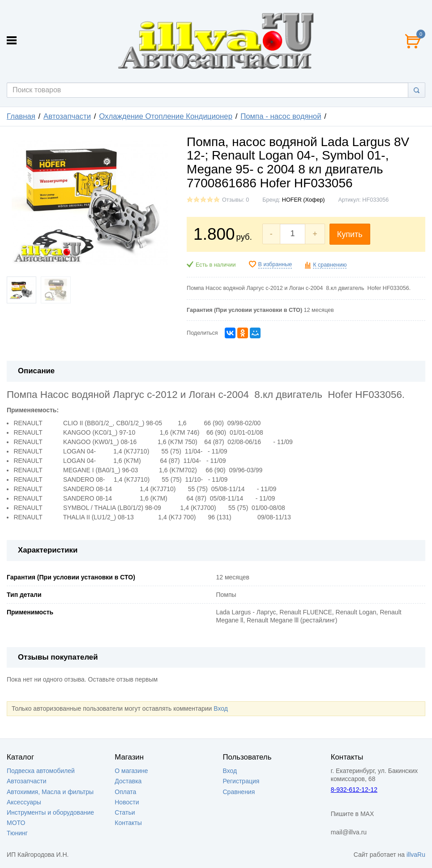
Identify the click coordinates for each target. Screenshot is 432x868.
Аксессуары (24, 802)
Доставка (128, 781)
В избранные (275, 264)
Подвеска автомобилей (41, 771)
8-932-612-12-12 (354, 790)
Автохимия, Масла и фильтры (50, 792)
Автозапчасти (67, 116)
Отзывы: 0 (235, 200)
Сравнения (239, 792)
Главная (21, 116)
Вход (221, 708)
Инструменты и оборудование (50, 812)
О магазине (131, 771)
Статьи (125, 812)
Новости (127, 802)
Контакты (128, 823)
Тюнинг (17, 833)
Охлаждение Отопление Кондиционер (166, 116)
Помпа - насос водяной (281, 116)
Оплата (125, 792)
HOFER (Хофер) (304, 200)
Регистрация (241, 781)
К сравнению (330, 265)
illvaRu (416, 855)
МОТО (16, 823)
